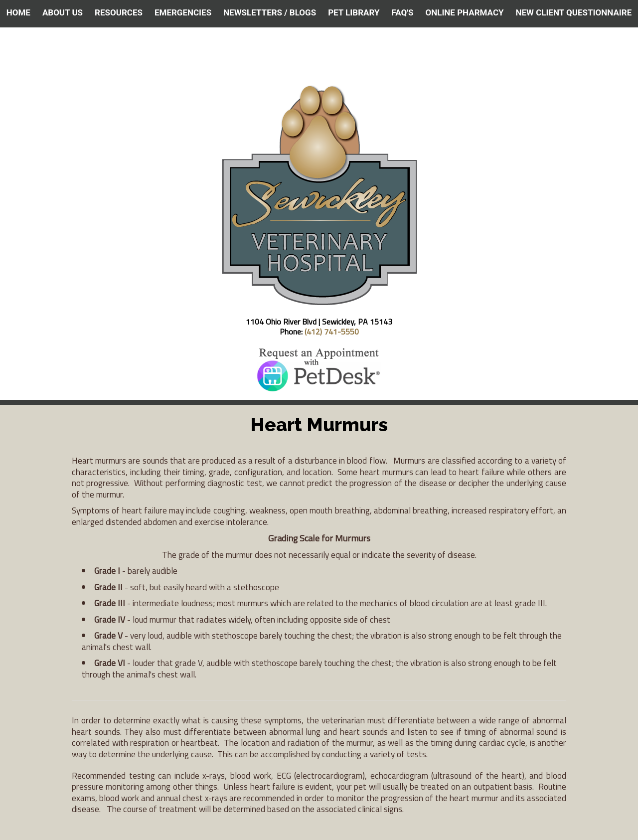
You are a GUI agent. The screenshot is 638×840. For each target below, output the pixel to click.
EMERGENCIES (183, 12)
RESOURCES (119, 12)
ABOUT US (63, 12)
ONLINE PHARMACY (464, 12)
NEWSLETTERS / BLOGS (270, 12)
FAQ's (402, 12)
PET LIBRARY (354, 12)
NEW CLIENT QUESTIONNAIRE (574, 12)
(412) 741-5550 (332, 332)
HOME (18, 12)
